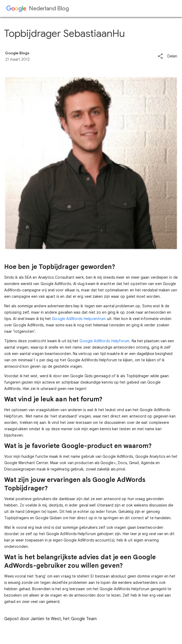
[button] (160, 57)
